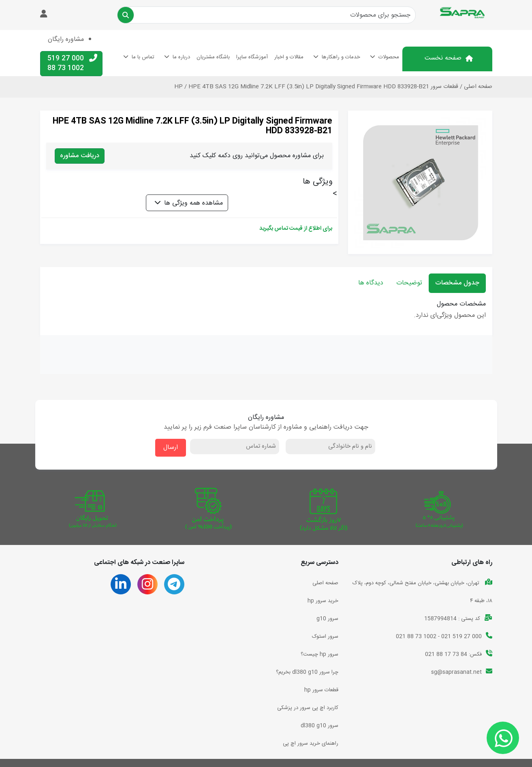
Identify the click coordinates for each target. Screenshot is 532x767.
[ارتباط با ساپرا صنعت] (503, 738)
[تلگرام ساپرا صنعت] (174, 588)
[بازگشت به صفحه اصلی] (465, 13)
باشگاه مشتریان (213, 57)
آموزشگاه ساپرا (252, 57)
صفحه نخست (443, 58)
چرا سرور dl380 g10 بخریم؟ (307, 672)
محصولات (389, 57)
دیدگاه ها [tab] (371, 283)
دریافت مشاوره (80, 156)
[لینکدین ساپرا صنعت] (121, 588)
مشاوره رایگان (66, 40)
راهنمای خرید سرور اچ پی (311, 743)
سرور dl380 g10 (319, 726)
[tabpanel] (266, 311)
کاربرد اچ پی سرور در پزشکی (308, 708)
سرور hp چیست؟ (319, 654)
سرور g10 (327, 619)
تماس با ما (143, 57)
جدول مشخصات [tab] (457, 283)
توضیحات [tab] (409, 283)
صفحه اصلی (478, 87)
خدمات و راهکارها (341, 57)
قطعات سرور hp (321, 690)
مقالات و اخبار (289, 57)
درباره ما (181, 57)
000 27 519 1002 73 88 (72, 63)
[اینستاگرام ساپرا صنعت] (147, 588)
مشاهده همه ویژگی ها (193, 203)
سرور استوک (325, 637)
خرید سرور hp (323, 601)
